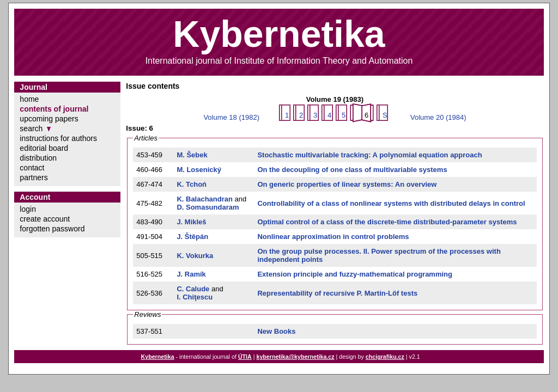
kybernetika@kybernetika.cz (295, 357)
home (29, 99)
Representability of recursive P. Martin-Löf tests (337, 293)
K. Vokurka (195, 256)
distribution (38, 158)
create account (45, 219)
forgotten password (52, 229)
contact (32, 168)
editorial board (44, 148)
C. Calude (193, 289)
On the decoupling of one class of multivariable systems (352, 170)
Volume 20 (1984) (438, 117)
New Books (276, 331)
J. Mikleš (191, 222)
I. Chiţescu (195, 297)
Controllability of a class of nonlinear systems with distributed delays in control (391, 203)
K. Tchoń (192, 184)
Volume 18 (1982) (231, 117)
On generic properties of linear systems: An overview (347, 184)
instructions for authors (58, 138)
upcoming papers (49, 119)
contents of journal (54, 109)
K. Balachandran (205, 199)
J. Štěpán (192, 237)
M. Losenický (199, 170)
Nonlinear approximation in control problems (333, 237)
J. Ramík (191, 274)
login (28, 209)
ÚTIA (245, 357)
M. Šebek (192, 155)
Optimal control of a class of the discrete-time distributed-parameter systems (387, 222)
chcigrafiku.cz (385, 357)
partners (34, 177)
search (31, 128)
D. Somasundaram (208, 207)
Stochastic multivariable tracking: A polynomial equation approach (369, 155)
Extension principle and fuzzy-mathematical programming (355, 274)
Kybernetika (158, 357)
